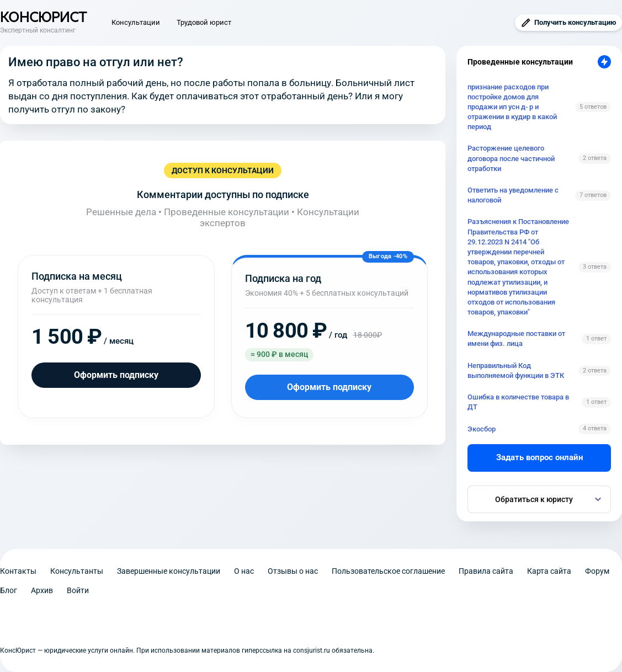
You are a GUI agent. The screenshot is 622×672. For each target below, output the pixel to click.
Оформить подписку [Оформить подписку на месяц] (116, 375)
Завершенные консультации (169, 571)
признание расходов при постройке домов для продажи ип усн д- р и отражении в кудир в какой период (512, 107)
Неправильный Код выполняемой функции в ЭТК (516, 370)
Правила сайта (486, 571)
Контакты (18, 571)
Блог (9, 590)
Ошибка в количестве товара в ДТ (518, 402)
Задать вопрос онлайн (539, 457)
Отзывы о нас (293, 571)
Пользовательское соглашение (388, 571)
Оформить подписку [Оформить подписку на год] (329, 387)
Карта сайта (549, 571)
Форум (597, 571)
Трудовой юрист (204, 22)
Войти (78, 590)
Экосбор (482, 429)
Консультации (136, 22)
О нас (244, 571)
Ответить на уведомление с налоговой (513, 195)
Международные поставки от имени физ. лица (516, 338)
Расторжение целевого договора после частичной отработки (511, 158)
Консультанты (77, 571)
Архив (42, 590)
